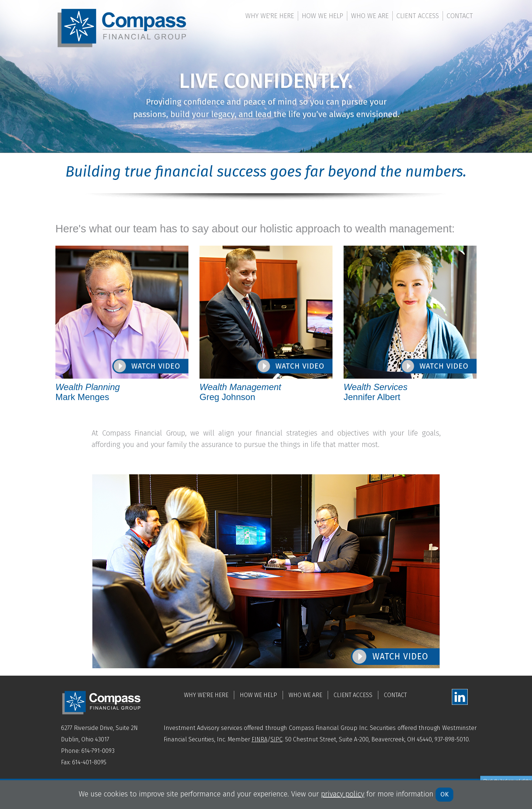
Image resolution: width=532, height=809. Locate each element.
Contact (460, 16)
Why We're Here (270, 16)
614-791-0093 (98, 751)
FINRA (260, 739)
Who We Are (370, 16)
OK (444, 794)
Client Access (418, 16)
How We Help (323, 16)
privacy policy (343, 794)
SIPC (277, 739)
